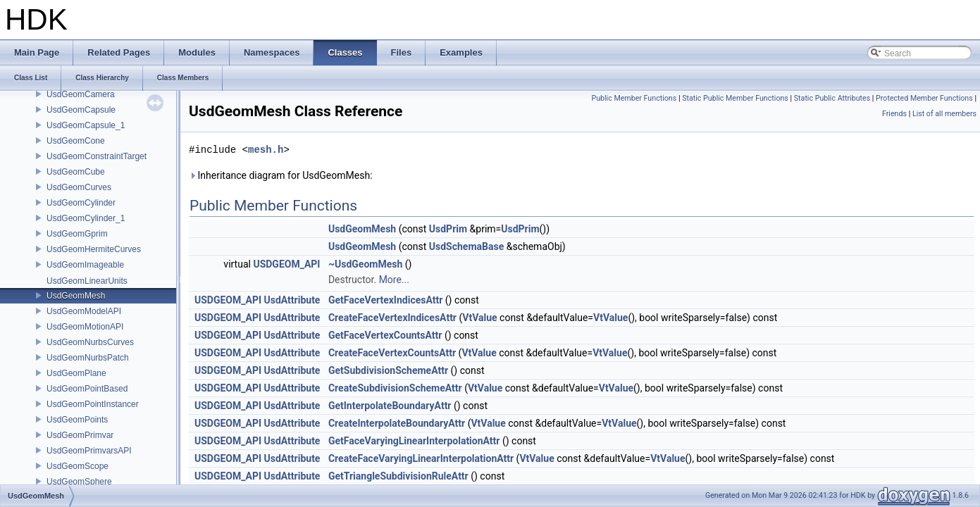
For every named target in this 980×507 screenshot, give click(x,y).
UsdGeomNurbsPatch (88, 358)
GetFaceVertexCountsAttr (385, 335)
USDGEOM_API (286, 264)
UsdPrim (448, 229)
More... (394, 280)
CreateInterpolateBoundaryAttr (397, 423)
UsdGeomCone (76, 141)
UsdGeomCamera (81, 94)
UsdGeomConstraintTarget (97, 156)
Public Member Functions (634, 98)
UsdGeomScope (77, 466)
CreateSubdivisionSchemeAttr (395, 388)
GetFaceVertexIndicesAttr (385, 300)
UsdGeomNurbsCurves (90, 342)
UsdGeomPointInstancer (93, 404)
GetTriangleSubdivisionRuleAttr (398, 476)
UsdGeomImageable (85, 265)
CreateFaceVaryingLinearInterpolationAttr (421, 458)
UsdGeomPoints (77, 420)
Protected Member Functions (924, 98)
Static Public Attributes (832, 98)
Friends (894, 114)
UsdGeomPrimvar (80, 435)
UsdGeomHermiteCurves (94, 249)
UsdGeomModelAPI (84, 311)
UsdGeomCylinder (81, 203)
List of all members (944, 114)
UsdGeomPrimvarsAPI (89, 451)
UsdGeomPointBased (87, 389)
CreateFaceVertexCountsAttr (392, 353)
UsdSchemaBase (466, 246)
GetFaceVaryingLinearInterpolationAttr (414, 441)
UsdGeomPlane (76, 373)
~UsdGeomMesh (365, 264)
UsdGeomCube (76, 172)
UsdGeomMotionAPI (85, 327)
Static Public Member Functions (735, 98)
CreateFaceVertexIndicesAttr (392, 318)
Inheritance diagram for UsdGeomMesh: (281, 175)
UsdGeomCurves (79, 187)
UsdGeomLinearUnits (87, 281)
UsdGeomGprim (77, 234)
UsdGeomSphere (79, 482)
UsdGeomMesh (76, 296)
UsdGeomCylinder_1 (86, 218)
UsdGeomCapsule (81, 110)
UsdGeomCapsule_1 (86, 125)
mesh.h (266, 150)
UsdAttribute (292, 300)
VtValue (479, 318)
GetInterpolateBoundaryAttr (390, 406)
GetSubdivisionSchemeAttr (388, 370)
